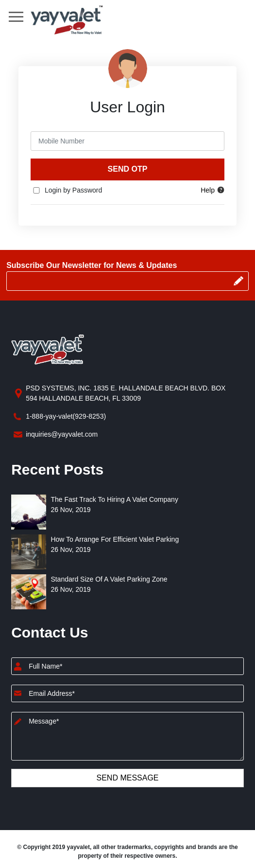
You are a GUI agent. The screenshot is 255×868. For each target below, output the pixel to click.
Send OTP (128, 169)
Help (212, 190)
